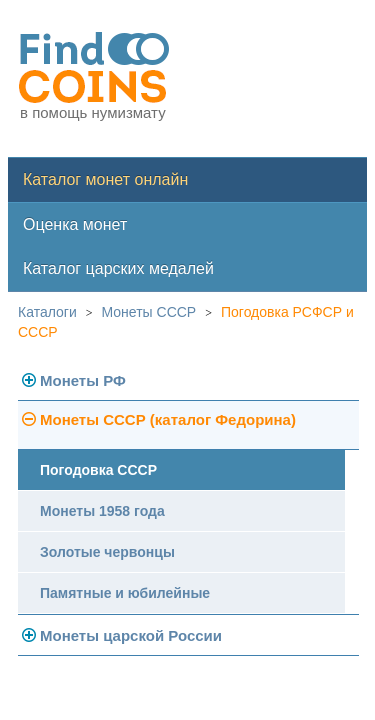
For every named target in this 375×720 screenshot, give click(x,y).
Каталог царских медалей (118, 268)
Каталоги (47, 312)
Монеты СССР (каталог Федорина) (168, 419)
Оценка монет (75, 224)
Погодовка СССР (98, 470)
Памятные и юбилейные (125, 593)
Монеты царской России (131, 635)
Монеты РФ (83, 380)
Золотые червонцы (107, 552)
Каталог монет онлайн (105, 179)
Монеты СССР (149, 312)
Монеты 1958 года (102, 511)
